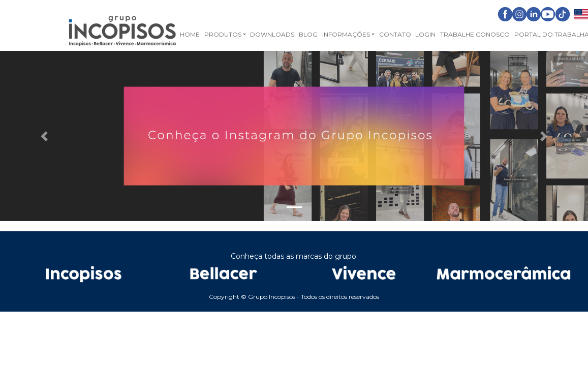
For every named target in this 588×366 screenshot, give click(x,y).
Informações (346, 34)
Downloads (272, 34)
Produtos (223, 34)
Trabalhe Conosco (475, 34)
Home (190, 34)
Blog (308, 34)
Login (425, 34)
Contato (395, 34)
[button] (44, 136)
